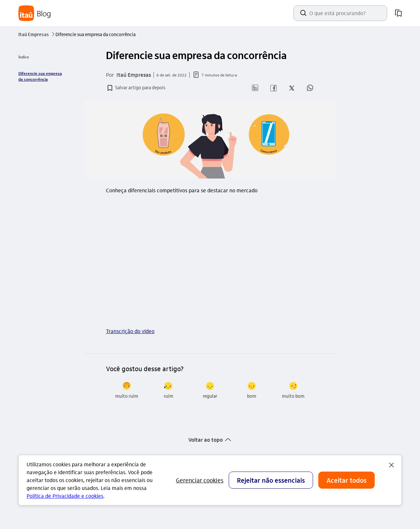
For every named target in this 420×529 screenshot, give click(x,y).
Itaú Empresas (37, 34)
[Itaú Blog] (35, 13)
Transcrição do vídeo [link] (130, 331)
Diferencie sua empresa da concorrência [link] (40, 76)
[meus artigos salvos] (398, 13)
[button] (136, 88)
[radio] (127, 391)
